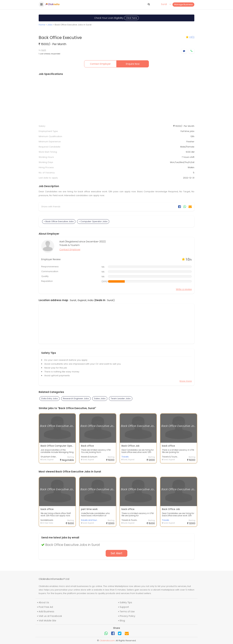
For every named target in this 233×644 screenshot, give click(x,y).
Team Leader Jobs (121, 398)
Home (42, 25)
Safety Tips (126, 602)
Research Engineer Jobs (76, 398)
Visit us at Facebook (50, 616)
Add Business (46, 612)
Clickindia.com (107, 641)
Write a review (184, 289)
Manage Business (183, 4)
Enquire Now (133, 64)
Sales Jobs (100, 398)
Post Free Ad (46, 607)
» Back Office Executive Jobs (59, 221)
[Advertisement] (116, 100)
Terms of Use (127, 612)
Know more (186, 381)
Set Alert (116, 553)
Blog (122, 621)
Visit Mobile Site (47, 621)
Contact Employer (100, 64)
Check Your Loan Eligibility (116, 18)
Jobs (50, 25)
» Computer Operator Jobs (93, 221)
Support (124, 607)
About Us (44, 602)
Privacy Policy (128, 616)
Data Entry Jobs (50, 398)
